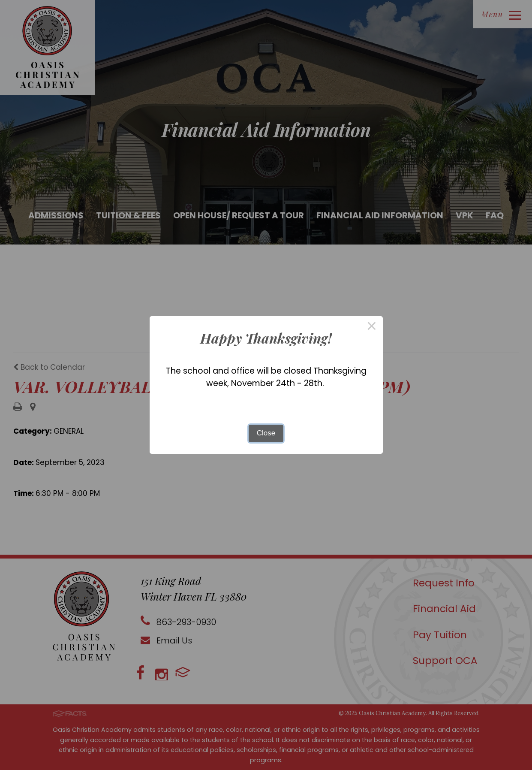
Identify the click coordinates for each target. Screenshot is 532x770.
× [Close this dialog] (372, 327)
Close (266, 433)
